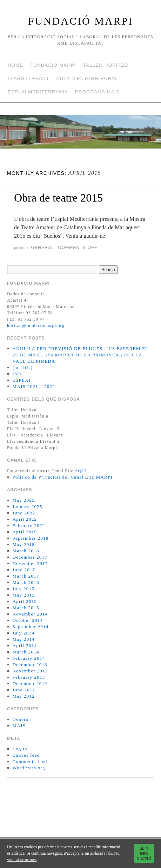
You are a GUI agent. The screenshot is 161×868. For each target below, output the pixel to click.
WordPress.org (29, 768)
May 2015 (24, 595)
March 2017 (26, 576)
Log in (20, 749)
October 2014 (28, 620)
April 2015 (25, 601)
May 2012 (24, 696)
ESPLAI (22, 380)
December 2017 (30, 557)
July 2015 (24, 589)
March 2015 (26, 608)
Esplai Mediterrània (38, 92)
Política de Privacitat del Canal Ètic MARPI (63, 477)
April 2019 (25, 532)
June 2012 (24, 690)
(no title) (23, 367)
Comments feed (30, 761)
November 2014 (30, 614)
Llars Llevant (29, 78)
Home (15, 65)
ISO (17, 374)
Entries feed (26, 755)
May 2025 (24, 500)
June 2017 (24, 570)
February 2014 (29, 658)
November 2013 (30, 671)
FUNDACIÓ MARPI (81, 21)
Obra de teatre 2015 (58, 198)
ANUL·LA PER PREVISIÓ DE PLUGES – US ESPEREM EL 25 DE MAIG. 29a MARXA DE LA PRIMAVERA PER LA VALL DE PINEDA (81, 355)
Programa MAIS (97, 92)
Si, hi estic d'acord (144, 853)
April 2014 (25, 646)
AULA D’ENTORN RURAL (87, 78)
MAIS (19, 726)
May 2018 (24, 544)
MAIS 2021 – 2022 (34, 386)
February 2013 (29, 677)
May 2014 (24, 639)
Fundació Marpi (53, 65)
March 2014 (26, 652)
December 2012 (30, 683)
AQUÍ (81, 471)
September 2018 (31, 538)
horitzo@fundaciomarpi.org (36, 325)
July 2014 (24, 633)
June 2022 (24, 513)
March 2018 (26, 551)
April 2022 (25, 519)
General (42, 248)
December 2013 (30, 665)
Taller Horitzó (106, 65)
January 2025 (28, 507)
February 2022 (29, 525)
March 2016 (26, 582)
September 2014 (31, 627)
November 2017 (30, 563)
